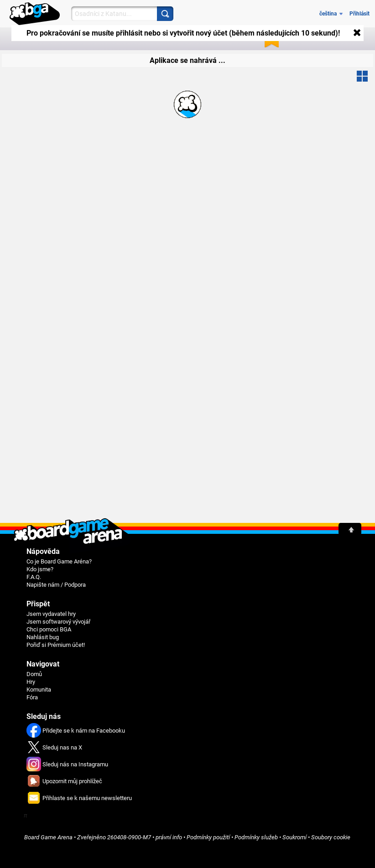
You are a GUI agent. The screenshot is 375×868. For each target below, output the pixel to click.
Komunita (39, 690)
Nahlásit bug (43, 637)
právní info (169, 837)
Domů (34, 674)
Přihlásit (359, 14)
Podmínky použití (208, 837)
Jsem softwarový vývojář (58, 622)
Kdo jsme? (40, 569)
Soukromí (294, 837)
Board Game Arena (48, 837)
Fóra (32, 697)
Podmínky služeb (256, 837)
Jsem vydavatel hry (51, 614)
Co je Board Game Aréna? (59, 561)
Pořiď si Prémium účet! (56, 645)
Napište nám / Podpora (56, 585)
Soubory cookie (331, 837)
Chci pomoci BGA (49, 629)
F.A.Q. (34, 577)
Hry (31, 682)
